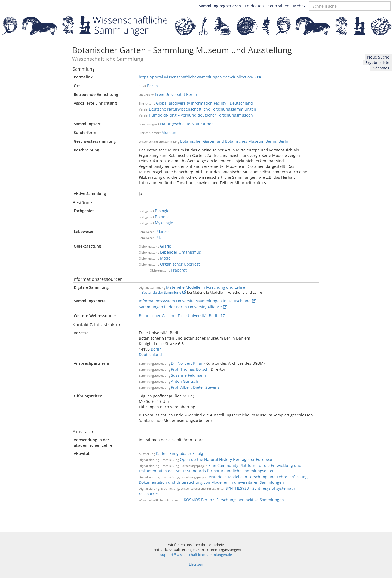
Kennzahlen (278, 6)
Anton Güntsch (185, 381)
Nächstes (381, 68)
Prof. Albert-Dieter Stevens (195, 387)
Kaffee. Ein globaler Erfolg (180, 453)
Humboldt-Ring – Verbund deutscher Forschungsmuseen (201, 115)
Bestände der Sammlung (164, 292)
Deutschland (150, 355)
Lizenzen (196, 565)
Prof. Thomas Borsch (190, 369)
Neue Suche (378, 57)
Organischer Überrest (180, 264)
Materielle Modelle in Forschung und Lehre (206, 287)
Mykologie (164, 223)
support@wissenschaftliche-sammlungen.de (196, 555)
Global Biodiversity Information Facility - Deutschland (204, 103)
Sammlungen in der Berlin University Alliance (183, 307)
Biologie (162, 211)
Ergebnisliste (377, 63)
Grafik (165, 246)
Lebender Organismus (180, 252)
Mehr (299, 6)
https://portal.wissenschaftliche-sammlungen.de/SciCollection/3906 (200, 77)
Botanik (162, 217)
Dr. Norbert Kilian (187, 363)
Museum (169, 133)
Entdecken (254, 6)
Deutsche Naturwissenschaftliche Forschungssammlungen (203, 109)
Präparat (179, 270)
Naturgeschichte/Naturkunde (187, 124)
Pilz (159, 237)
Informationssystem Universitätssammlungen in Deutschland (197, 301)
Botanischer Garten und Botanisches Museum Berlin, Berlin (235, 141)
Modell (166, 258)
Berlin (152, 86)
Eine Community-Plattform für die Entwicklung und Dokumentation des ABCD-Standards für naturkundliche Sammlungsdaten (220, 468)
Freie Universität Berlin (176, 94)
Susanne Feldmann (189, 375)
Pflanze (162, 231)
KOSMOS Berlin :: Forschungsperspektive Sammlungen (234, 500)
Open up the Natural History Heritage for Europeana (228, 459)
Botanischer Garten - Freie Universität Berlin (182, 316)
